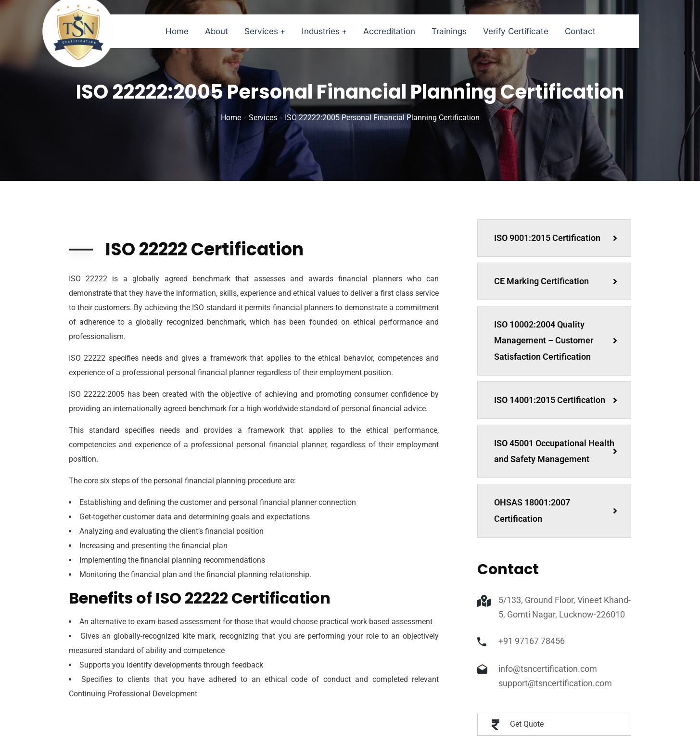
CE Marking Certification (556, 281)
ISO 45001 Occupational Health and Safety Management (556, 451)
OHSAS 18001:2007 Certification (556, 510)
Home (231, 118)
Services (263, 118)
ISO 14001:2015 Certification (556, 400)
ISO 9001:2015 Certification (556, 238)
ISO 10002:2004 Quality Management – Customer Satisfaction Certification (556, 341)
